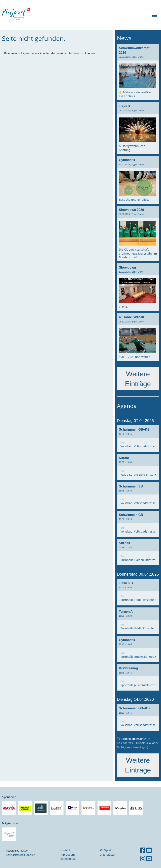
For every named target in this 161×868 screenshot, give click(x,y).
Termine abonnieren (133, 739)
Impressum (67, 854)
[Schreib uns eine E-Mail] (149, 859)
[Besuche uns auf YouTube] (149, 850)
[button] (138, 439)
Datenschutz (68, 859)
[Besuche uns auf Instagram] (143, 859)
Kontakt (65, 850)
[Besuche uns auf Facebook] (143, 850)
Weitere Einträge (138, 379)
